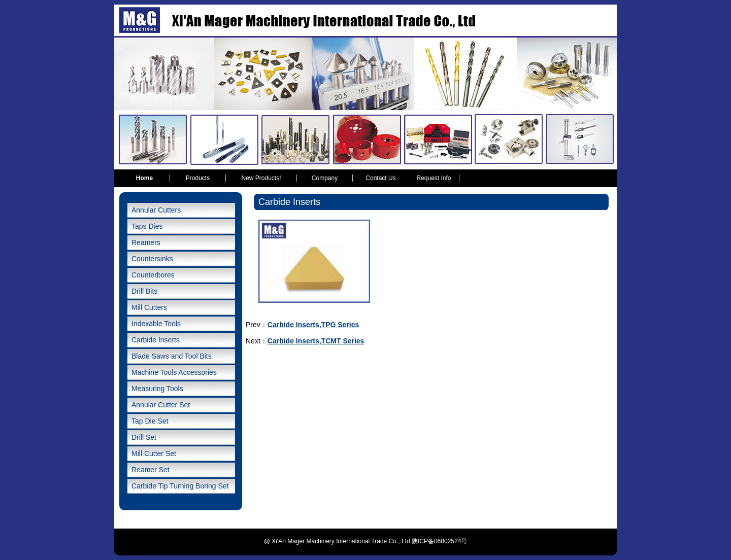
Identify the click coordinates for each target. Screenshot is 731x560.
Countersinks (152, 259)
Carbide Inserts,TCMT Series (316, 341)
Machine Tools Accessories (174, 372)
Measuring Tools (157, 389)
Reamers (146, 242)
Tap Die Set (150, 421)
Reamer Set (151, 470)
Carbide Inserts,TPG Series (313, 325)
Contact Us (380, 178)
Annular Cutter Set (161, 405)
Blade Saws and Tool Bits (172, 356)
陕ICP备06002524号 (439, 541)
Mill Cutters (149, 307)
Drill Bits (144, 291)
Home (144, 178)
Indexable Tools (156, 324)
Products (198, 178)
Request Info (434, 178)
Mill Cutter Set (154, 453)
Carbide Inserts (156, 340)
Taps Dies (147, 226)
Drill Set (144, 437)
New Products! (261, 178)
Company (325, 178)
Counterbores (153, 275)
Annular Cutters (156, 210)
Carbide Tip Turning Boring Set (180, 486)
